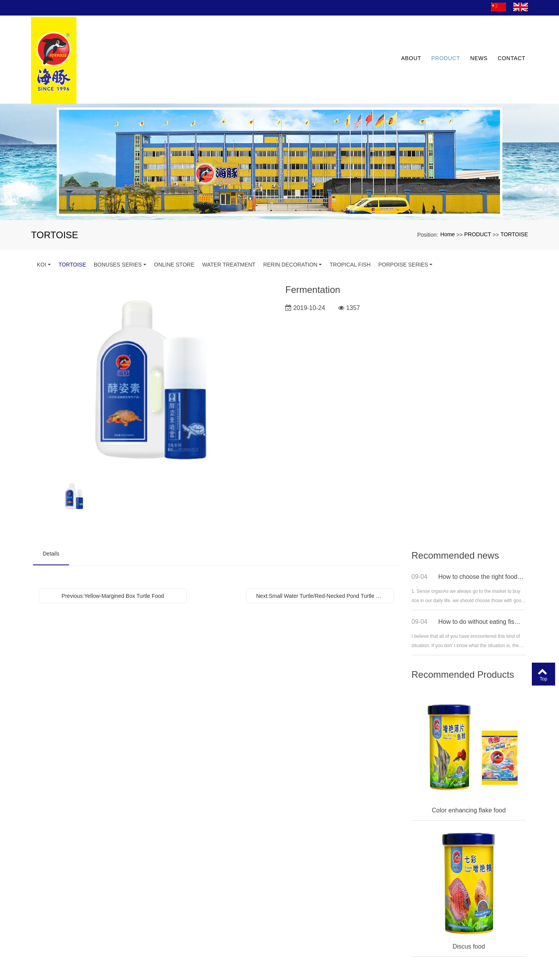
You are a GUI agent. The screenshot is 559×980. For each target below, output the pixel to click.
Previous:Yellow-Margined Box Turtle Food (113, 559)
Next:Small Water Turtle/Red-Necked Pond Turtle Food (322, 559)
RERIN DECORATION (290, 228)
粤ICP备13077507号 (280, 974)
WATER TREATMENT (229, 228)
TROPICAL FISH (350, 228)
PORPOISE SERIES (403, 228)
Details (51, 517)
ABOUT (409, 41)
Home (447, 197)
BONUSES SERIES (118, 228)
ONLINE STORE (174, 228)
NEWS (477, 41)
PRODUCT (443, 41)
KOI (42, 228)
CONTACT (509, 41)
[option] (154, 341)
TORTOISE (514, 197)
